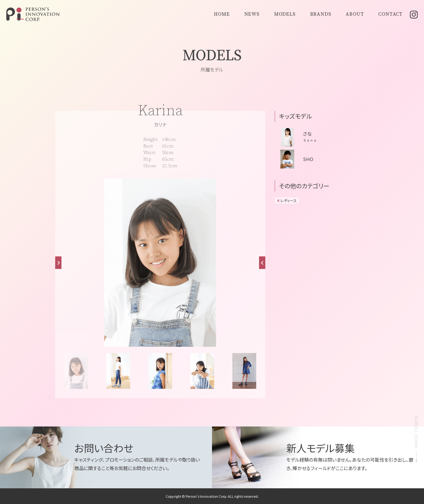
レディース (289, 200)
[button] (262, 263)
